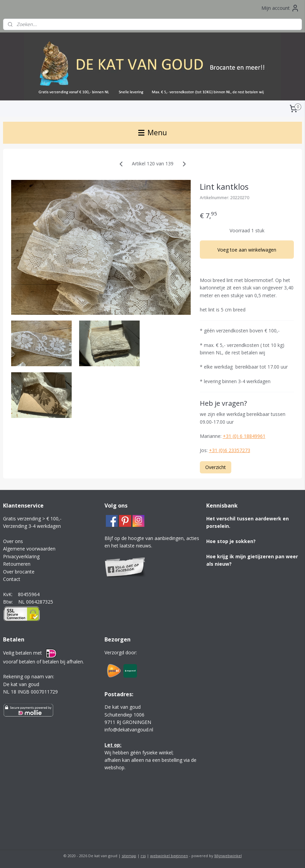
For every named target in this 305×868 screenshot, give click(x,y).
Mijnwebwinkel (228, 856)
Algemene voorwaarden (29, 549)
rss (143, 856)
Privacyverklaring (21, 556)
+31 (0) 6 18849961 (244, 436)
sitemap (129, 856)
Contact (12, 579)
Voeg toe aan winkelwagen (247, 250)
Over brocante (19, 572)
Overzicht (216, 467)
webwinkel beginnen (169, 856)
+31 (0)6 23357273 (230, 450)
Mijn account (280, 8)
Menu (153, 133)
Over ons (13, 541)
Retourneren (17, 564)
